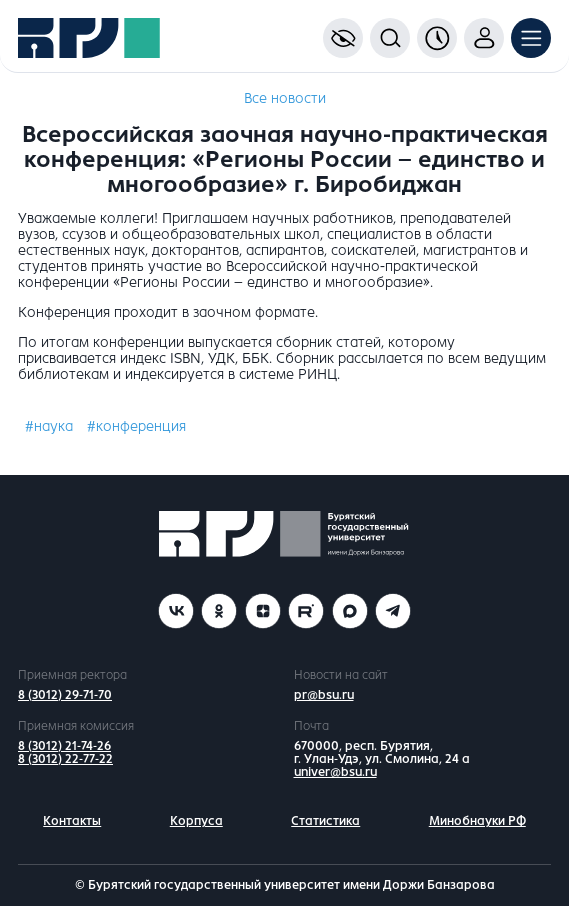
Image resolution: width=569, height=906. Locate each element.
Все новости (285, 98)
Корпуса (196, 821)
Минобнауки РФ (477, 821)
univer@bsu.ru (335, 772)
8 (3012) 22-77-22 (65, 759)
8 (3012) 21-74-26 (64, 746)
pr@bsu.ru (324, 695)
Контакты (72, 821)
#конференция (136, 426)
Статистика (325, 821)
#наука (49, 426)
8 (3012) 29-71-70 (65, 695)
